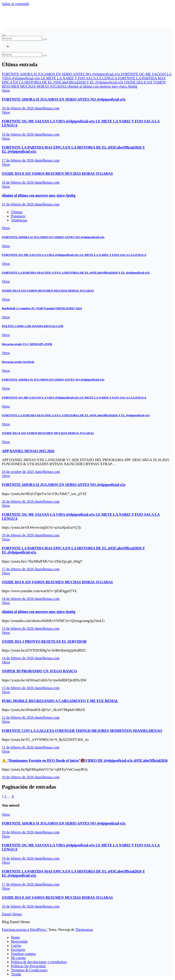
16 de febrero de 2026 (18, 182)
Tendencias (19, 220)
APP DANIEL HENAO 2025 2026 (28, 451)
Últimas (17, 212)
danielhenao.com (47, 108)
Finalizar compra (23, 954)
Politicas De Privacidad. (28, 966)
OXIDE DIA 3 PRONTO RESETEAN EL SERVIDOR (44, 641)
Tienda (16, 974)
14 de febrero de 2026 (18, 658)
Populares (18, 216)
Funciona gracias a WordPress (24, 930)
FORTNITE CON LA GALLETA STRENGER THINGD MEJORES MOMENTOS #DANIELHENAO (82, 731)
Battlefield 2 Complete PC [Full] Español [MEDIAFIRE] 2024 (42, 308)
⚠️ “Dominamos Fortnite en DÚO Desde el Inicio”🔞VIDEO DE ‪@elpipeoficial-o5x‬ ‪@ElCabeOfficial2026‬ (85, 760)
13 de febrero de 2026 (18, 688)
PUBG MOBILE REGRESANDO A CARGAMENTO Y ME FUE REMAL (60, 701)
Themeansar (84, 930)
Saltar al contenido (15, 4)
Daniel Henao (23, 15)
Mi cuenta (18, 958)
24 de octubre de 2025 (18, 472)
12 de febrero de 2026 (18, 717)
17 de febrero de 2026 (18, 160)
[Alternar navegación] (4, 35)
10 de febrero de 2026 (18, 777)
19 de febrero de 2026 (18, 134)
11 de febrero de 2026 (18, 747)
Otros (6, 90)
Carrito (16, 946)
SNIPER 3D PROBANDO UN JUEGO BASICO (39, 671)
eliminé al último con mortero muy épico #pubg (39, 195)
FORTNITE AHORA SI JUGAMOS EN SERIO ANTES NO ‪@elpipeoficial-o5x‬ (64, 99)
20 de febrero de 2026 (18, 108)
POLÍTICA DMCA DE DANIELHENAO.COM (33, 326)
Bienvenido (19, 941)
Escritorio (18, 950)
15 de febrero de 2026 (18, 204)
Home (15, 937)
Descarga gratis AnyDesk (18, 362)
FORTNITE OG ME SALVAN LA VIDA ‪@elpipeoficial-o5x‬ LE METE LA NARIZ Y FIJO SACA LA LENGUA (74, 255)
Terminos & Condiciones (29, 970)
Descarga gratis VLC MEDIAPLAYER (27, 344)
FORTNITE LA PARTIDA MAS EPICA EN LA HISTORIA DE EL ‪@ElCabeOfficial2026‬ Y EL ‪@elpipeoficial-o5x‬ (76, 273)
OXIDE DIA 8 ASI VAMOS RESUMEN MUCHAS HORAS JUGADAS (57, 174)
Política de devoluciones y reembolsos (39, 962)
